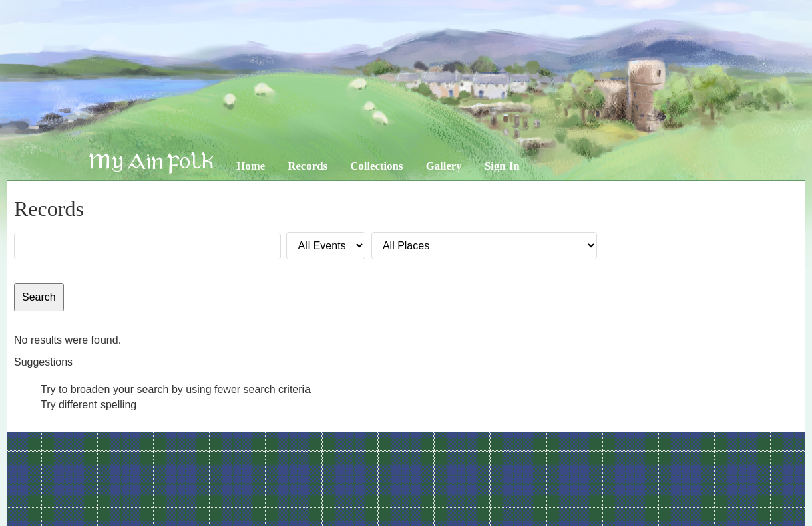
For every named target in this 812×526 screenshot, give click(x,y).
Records (308, 166)
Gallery (444, 166)
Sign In (502, 166)
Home (251, 166)
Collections (376, 166)
